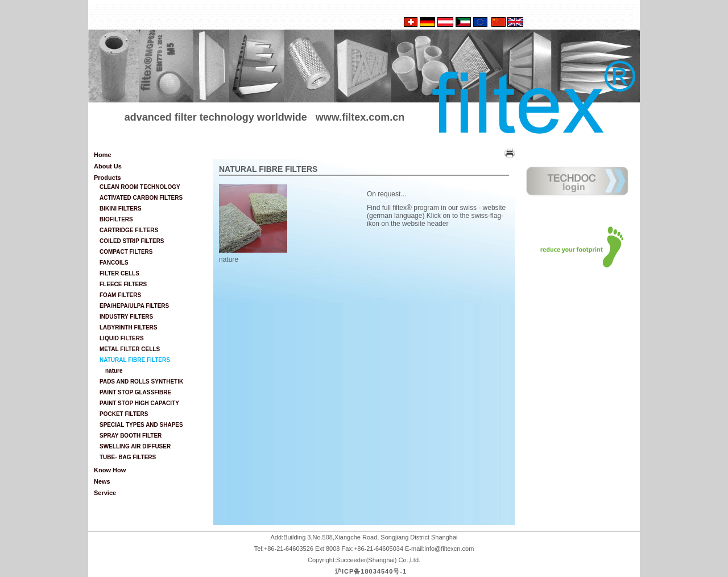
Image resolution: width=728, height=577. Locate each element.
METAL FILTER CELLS (130, 349)
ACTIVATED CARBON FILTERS (141, 198)
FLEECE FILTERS (123, 284)
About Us (108, 166)
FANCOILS (114, 263)
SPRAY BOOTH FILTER (131, 436)
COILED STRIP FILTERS (132, 241)
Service (105, 493)
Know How (110, 470)
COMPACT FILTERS (126, 252)
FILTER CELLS (119, 273)
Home (103, 155)
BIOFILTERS (116, 219)
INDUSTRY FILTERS (126, 317)
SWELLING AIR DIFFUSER (135, 446)
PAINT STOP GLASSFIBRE (135, 392)
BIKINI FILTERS (121, 209)
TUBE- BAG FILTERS (128, 457)
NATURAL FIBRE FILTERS (135, 360)
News (102, 481)
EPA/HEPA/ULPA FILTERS (134, 306)
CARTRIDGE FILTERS (129, 230)
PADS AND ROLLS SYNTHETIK (141, 382)
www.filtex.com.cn (360, 117)
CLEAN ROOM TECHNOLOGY (140, 187)
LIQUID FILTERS (122, 338)
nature (114, 371)
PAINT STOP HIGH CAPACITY (139, 403)
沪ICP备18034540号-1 (371, 571)
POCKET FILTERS (124, 414)
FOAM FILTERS (120, 295)
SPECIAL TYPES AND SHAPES (141, 425)
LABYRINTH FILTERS (128, 327)
